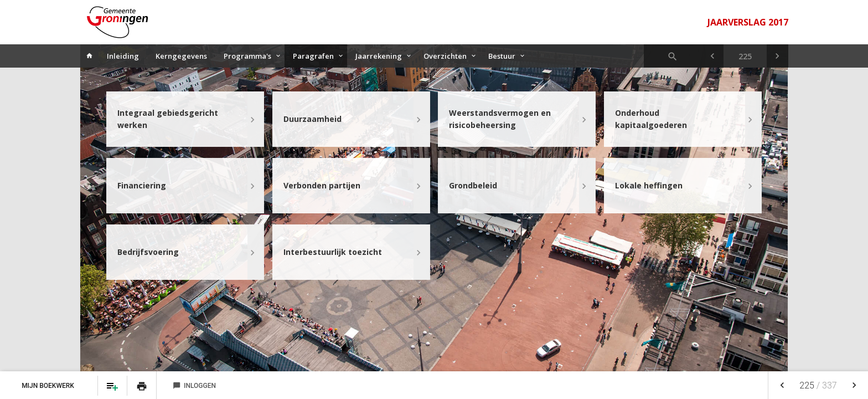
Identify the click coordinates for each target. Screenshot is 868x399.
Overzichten (445, 56)
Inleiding (123, 56)
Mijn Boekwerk (49, 386)
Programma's (247, 56)
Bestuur (502, 56)
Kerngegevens (181, 56)
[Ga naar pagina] (745, 56)
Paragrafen (313, 56)
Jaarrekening (379, 56)
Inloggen (194, 386)
